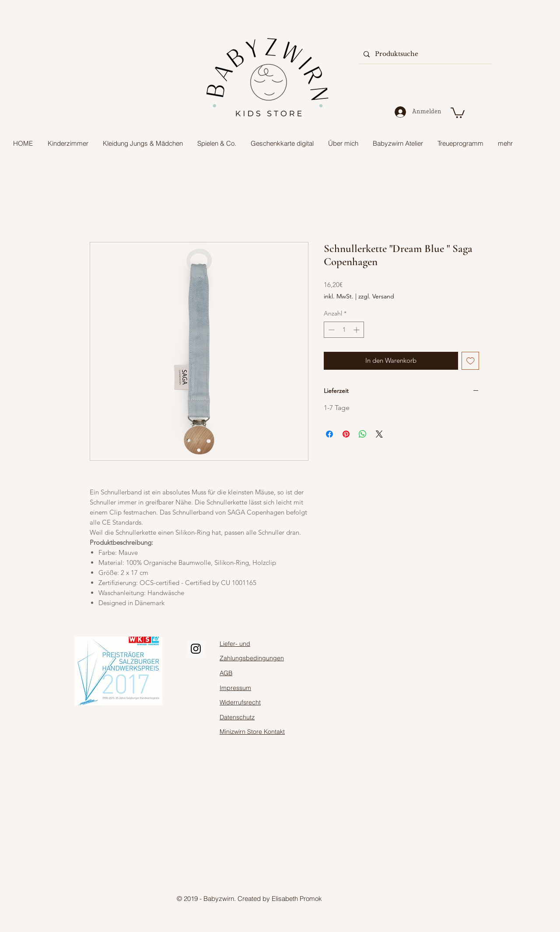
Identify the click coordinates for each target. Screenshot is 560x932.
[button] (458, 112)
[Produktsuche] (424, 54)
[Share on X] (379, 434)
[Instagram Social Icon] (196, 649)
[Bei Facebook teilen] (329, 434)
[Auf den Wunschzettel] (471, 361)
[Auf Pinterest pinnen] (346, 434)
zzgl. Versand (376, 296)
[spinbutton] (344, 330)
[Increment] (357, 330)
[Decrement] (331, 330)
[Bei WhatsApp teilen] (363, 434)
